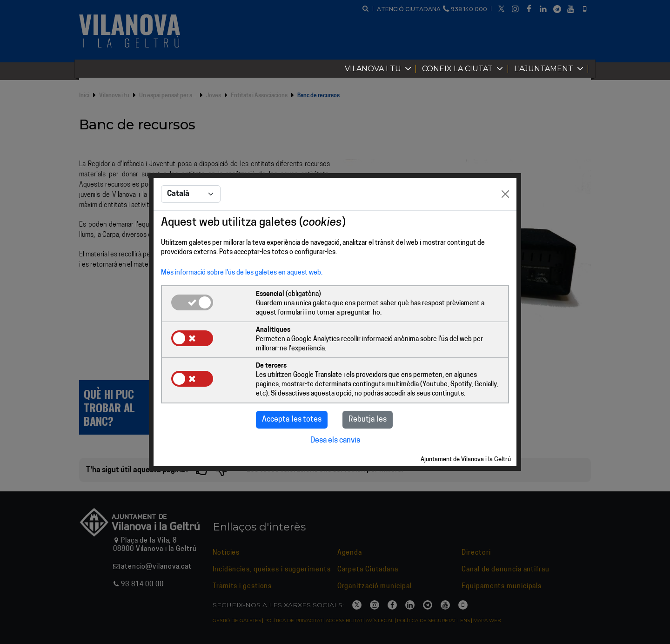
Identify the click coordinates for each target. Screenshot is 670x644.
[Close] (505, 194)
